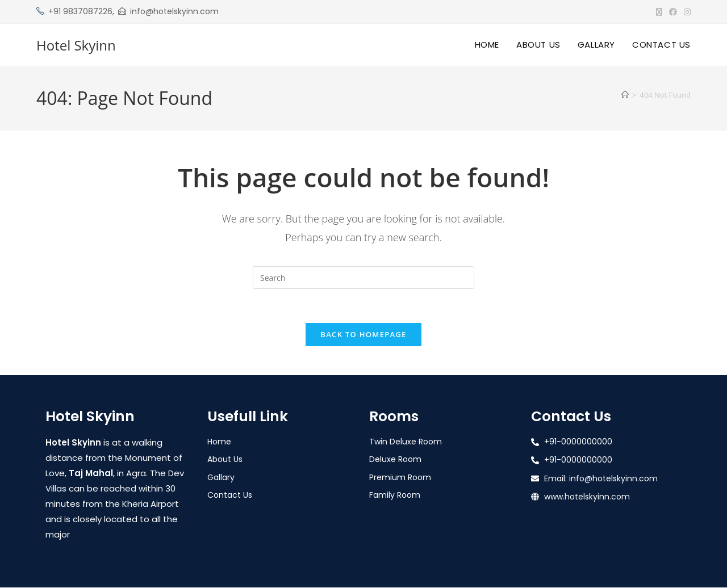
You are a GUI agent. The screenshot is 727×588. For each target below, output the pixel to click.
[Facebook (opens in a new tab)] (673, 12)
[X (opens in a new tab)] (659, 12)
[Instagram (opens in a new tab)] (686, 12)
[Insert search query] (363, 278)
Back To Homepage (363, 335)
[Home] (625, 95)
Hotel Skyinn (76, 45)
